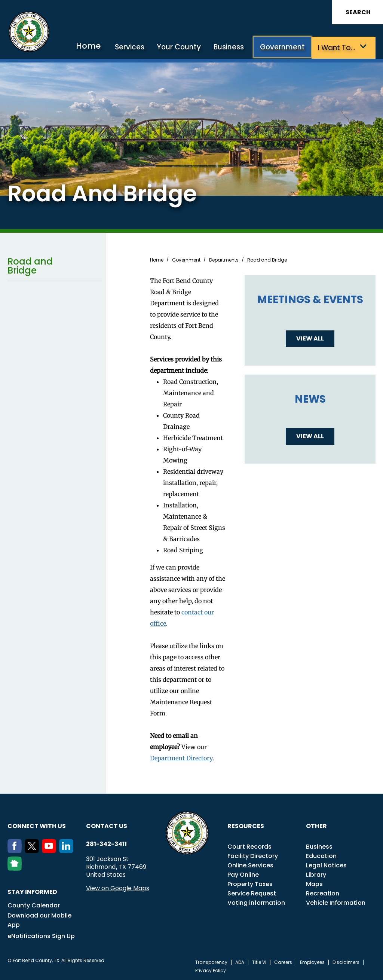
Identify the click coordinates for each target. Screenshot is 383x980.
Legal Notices (326, 865)
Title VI (259, 962)
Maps (314, 884)
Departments (224, 260)
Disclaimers (346, 962)
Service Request (252, 893)
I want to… (338, 48)
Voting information (256, 902)
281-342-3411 (106, 844)
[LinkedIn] (68, 851)
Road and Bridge (55, 265)
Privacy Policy (211, 970)
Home (94, 47)
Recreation (323, 893)
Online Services (250, 865)
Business (231, 48)
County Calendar (34, 905)
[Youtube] (50, 851)
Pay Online (243, 874)
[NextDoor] (16, 868)
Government (284, 48)
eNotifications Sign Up (41, 936)
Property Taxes (250, 884)
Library (316, 874)
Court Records (249, 846)
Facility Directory (253, 856)
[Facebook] (16, 851)
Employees (312, 962)
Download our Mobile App (39, 920)
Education (321, 856)
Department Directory (181, 758)
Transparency (211, 962)
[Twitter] (33, 851)
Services (134, 48)
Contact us (107, 826)
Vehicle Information (336, 902)
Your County (182, 48)
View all (310, 338)
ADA (240, 962)
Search (358, 12)
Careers (283, 962)
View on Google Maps (118, 888)
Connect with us (37, 826)
